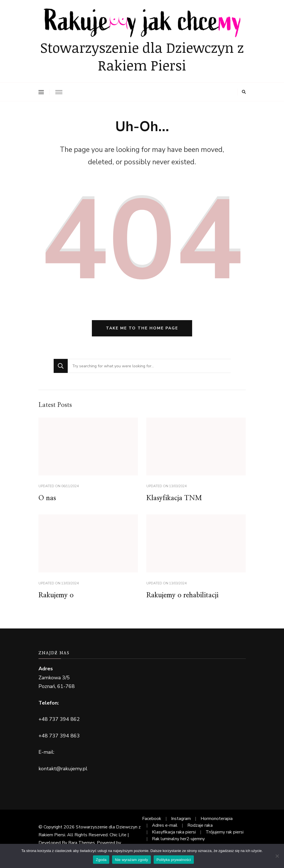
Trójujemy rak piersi (225, 832)
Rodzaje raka (200, 825)
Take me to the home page (142, 328)
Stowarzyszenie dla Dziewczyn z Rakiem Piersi (142, 56)
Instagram (181, 819)
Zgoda (101, 860)
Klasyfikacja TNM (174, 498)
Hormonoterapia (217, 819)
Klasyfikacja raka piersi (174, 832)
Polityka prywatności (174, 860)
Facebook (152, 819)
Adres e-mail (165, 825)
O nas (47, 498)
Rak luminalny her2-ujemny (178, 839)
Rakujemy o (56, 595)
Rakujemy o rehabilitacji (182, 595)
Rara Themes (82, 843)
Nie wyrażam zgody (131, 860)
